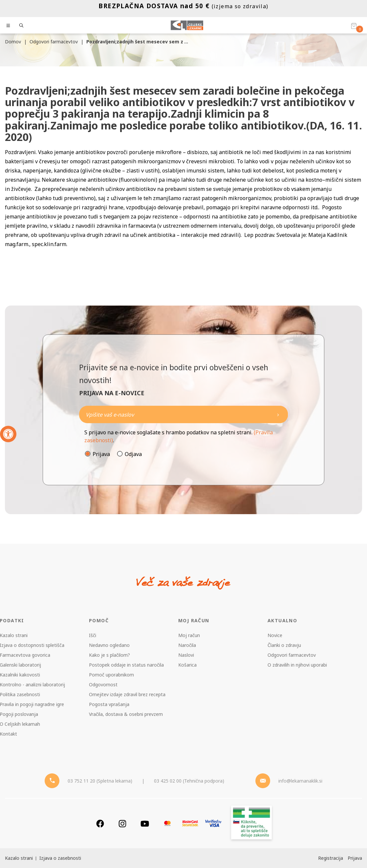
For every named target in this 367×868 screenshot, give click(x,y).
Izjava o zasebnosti (60, 858)
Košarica (187, 665)
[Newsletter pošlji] (278, 414)
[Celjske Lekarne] (187, 25)
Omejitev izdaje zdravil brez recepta (127, 694)
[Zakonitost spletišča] (251, 823)
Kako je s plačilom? (109, 655)
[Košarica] (354, 26)
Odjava (133, 454)
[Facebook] (100, 823)
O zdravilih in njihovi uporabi (297, 665)
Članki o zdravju (284, 645)
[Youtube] (145, 823)
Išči (93, 635)
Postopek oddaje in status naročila (126, 665)
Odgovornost (103, 685)
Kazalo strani (19, 858)
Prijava (101, 454)
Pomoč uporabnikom (111, 675)
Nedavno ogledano (109, 645)
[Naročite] (183, 414)
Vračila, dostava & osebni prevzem (126, 714)
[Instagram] (122, 823)
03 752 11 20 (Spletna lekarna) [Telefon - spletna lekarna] (100, 781)
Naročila (187, 645)
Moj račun (189, 635)
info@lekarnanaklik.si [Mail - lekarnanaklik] (300, 781)
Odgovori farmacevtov (292, 655)
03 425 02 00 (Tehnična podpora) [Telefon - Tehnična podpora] (189, 781)
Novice (275, 635)
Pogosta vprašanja (109, 704)
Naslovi (186, 655)
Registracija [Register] (331, 858)
